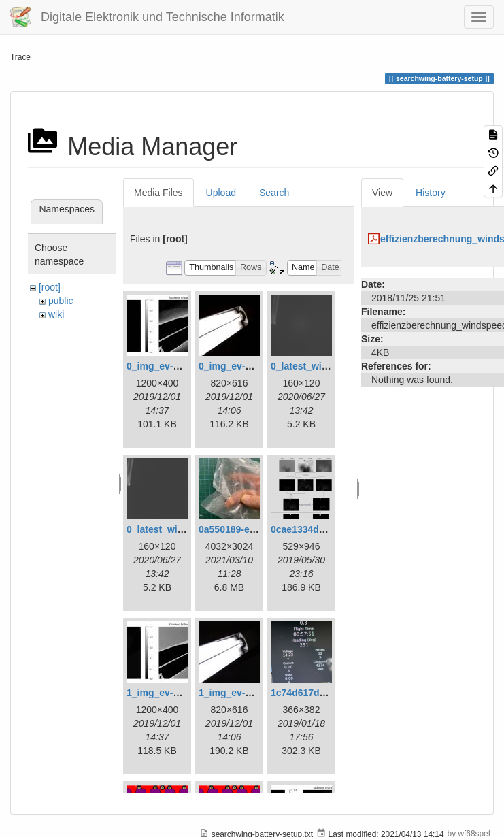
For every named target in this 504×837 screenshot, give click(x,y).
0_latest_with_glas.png (323, 366)
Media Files (158, 193)
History (431, 193)
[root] (50, 287)
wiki (56, 314)
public (61, 301)
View (382, 193)
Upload (221, 193)
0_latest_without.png (174, 529)
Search (274, 193)
